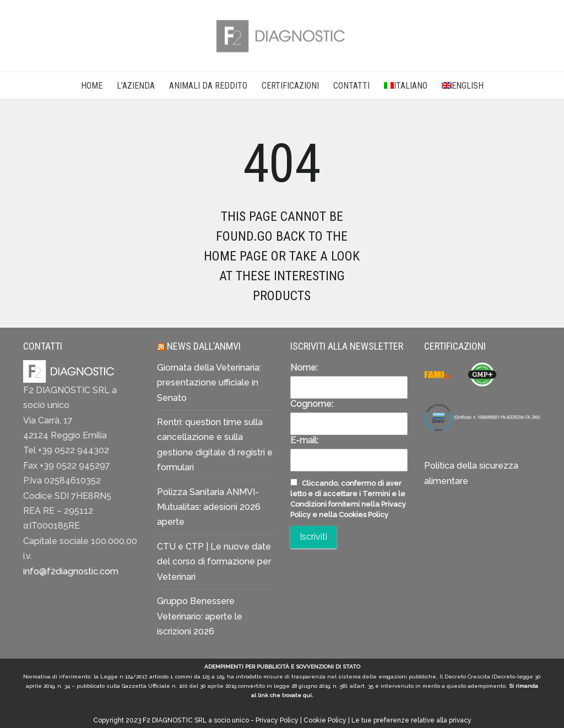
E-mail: (304, 440)
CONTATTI (351, 86)
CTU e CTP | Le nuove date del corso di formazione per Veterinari (214, 562)
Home (92, 86)
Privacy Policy (277, 720)
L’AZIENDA (136, 86)
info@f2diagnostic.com (71, 571)
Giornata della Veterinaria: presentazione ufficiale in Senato (209, 383)
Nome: (304, 368)
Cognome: (312, 404)
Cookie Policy (325, 720)
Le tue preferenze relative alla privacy (411, 720)
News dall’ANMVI (204, 346)
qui (307, 695)
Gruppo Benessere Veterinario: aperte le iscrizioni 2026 (200, 616)
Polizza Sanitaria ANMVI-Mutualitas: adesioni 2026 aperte (209, 507)
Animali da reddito (208, 86)
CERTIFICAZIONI (290, 86)
